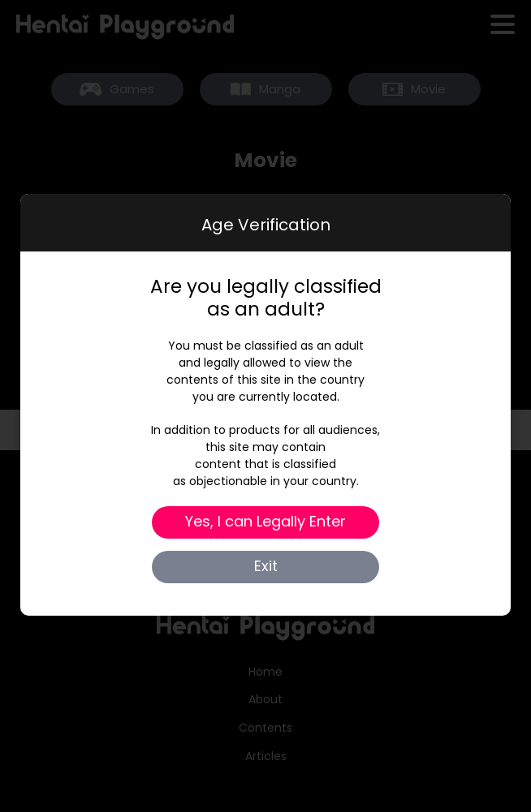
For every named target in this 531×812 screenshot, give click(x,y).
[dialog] (265, 405)
